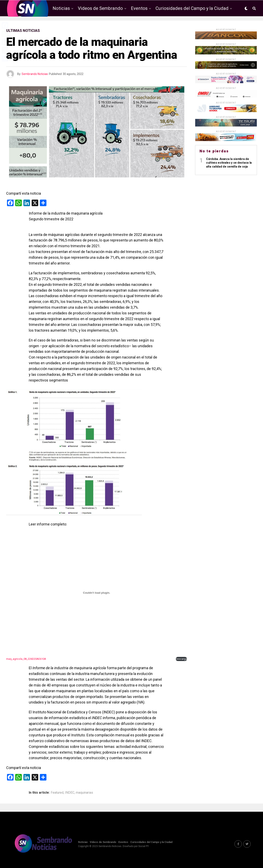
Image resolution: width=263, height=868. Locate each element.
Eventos (139, 8)
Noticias (61, 8)
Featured (57, 793)
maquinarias (84, 793)
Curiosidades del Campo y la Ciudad (192, 8)
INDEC (70, 793)
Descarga (181, 659)
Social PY (144, 846)
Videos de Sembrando (100, 8)
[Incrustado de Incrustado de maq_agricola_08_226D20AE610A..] (97, 593)
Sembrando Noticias (35, 74)
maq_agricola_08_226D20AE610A (26, 659)
